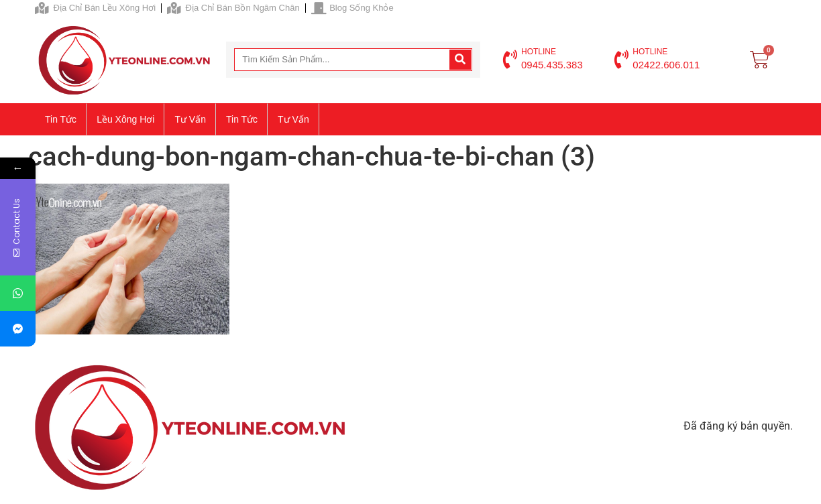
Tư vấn (190, 119)
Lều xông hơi (125, 119)
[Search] (460, 60)
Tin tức (61, 119)
